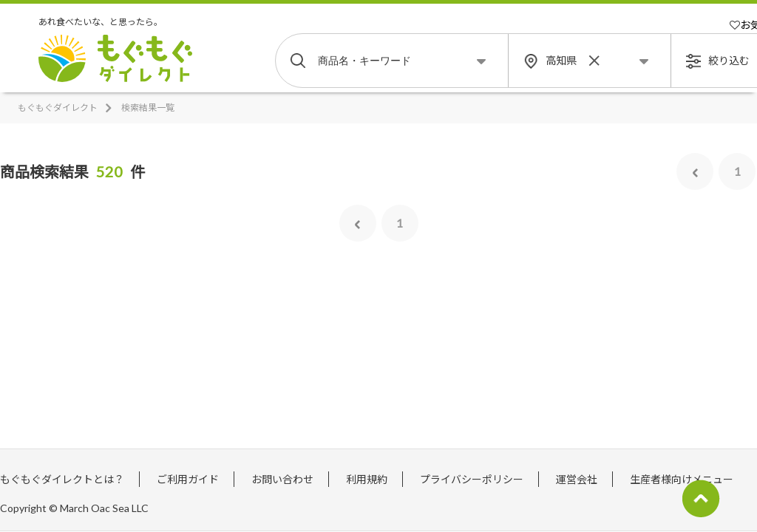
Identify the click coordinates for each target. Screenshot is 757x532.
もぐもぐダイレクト (58, 108)
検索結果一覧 (148, 108)
